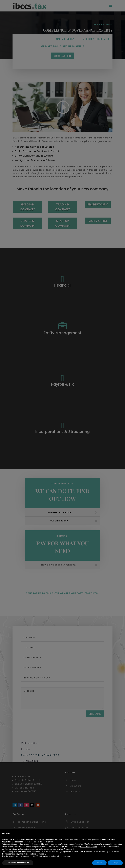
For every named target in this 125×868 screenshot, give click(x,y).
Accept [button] (115, 863)
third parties (45, 844)
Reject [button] (99, 863)
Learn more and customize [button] (18, 863)
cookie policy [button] (48, 842)
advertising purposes (89, 847)
